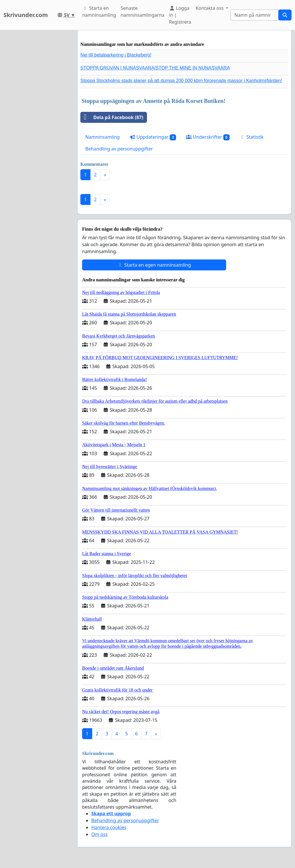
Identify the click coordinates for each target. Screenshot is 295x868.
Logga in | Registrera (180, 15)
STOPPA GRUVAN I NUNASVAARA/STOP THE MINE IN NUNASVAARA (155, 68)
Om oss (100, 834)
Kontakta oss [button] (210, 8)
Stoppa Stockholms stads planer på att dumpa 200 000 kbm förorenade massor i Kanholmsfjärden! (181, 81)
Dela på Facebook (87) (112, 117)
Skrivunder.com (26, 15)
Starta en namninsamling (99, 12)
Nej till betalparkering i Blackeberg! (116, 55)
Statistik (251, 137)
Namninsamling (103, 137)
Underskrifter (208, 137)
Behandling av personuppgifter (119, 149)
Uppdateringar (153, 137)
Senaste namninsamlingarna (143, 12)
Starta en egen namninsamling (154, 265)
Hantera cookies (109, 827)
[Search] (255, 15)
